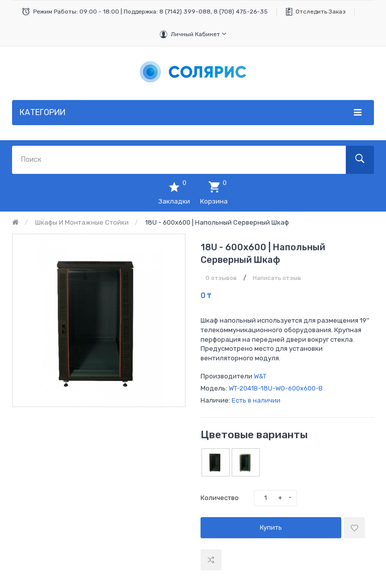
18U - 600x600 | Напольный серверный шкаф (217, 222)
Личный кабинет (199, 34)
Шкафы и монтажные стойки (82, 222)
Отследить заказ (321, 12)
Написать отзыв (277, 278)
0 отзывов (221, 278)
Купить (271, 527)
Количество (220, 498)
